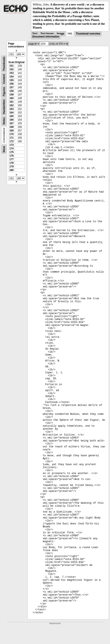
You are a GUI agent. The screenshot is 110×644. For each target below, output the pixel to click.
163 (11, 109)
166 (11, 120)
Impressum (55, 623)
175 (11, 152)
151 (11, 66)
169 (11, 131)
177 (11, 159)
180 (11, 170)
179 (11, 167)
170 (11, 134)
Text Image (47, 34)
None (4, 149)
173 (11, 145)
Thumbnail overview (88, 34)
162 (11, 105)
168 (11, 127)
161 (11, 102)
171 (11, 138)
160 (11, 98)
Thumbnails (4, 64)
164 (11, 113)
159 (11, 95)
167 (11, 123)
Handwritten (4, 107)
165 (11, 116)
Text (35, 34)
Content (4, 79)
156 (11, 84)
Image (60, 34)
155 (11, 80)
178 (11, 163)
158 (11, 91)
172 (11, 141)
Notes (4, 121)
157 (11, 87)
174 (11, 149)
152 (11, 69)
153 (11, 73)
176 (11, 156)
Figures (4, 92)
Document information (46, 37)
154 (11, 77)
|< (36, 44)
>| (67, 44)
